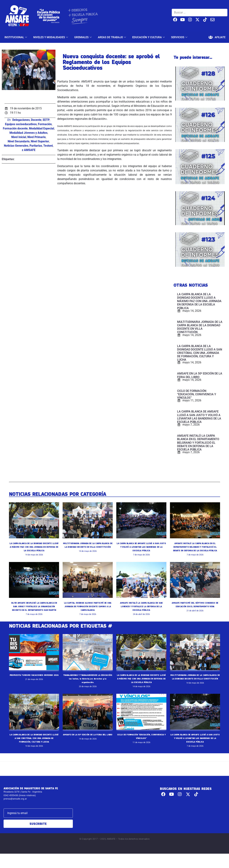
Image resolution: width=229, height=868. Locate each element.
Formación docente (15, 128)
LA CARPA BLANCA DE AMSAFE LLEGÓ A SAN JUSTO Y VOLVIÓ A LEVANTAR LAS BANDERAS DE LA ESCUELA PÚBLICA (141, 547)
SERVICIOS (180, 37)
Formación (45, 124)
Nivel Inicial (19, 137)
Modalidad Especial (42, 128)
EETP (46, 120)
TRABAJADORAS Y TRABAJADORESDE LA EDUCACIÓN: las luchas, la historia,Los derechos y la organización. (88, 686)
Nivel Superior (40, 141)
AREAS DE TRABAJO (112, 37)
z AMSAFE (29, 150)
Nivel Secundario (19, 141)
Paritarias (36, 146)
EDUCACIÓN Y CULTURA (149, 37)
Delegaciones (21, 120)
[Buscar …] (200, 13)
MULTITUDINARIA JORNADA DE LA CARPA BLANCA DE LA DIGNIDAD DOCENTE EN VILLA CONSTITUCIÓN (88, 547)
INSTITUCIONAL (16, 37)
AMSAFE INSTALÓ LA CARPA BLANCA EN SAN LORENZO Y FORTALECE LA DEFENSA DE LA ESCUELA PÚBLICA (141, 610)
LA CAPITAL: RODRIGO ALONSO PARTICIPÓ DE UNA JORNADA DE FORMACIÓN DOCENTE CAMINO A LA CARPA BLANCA (88, 610)
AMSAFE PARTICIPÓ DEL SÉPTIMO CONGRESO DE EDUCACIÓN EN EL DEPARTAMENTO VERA (195, 610)
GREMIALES (83, 37)
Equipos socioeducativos (21, 124)
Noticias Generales (16, 146)
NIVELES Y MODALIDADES (51, 37)
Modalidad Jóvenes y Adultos (28, 133)
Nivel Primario (36, 137)
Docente (36, 120)
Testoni (48, 146)
